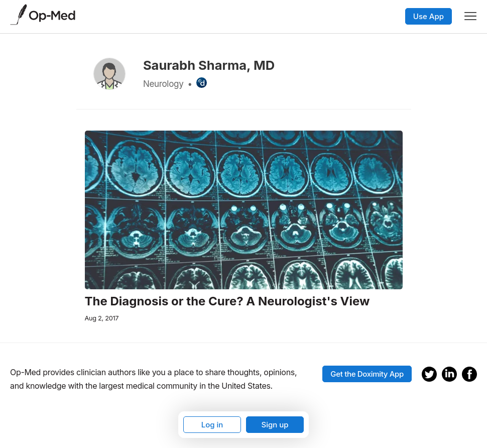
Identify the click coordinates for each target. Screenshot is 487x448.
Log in (212, 425)
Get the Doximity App (367, 374)
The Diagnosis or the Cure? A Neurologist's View (227, 301)
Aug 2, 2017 (102, 318)
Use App (429, 16)
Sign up (275, 425)
